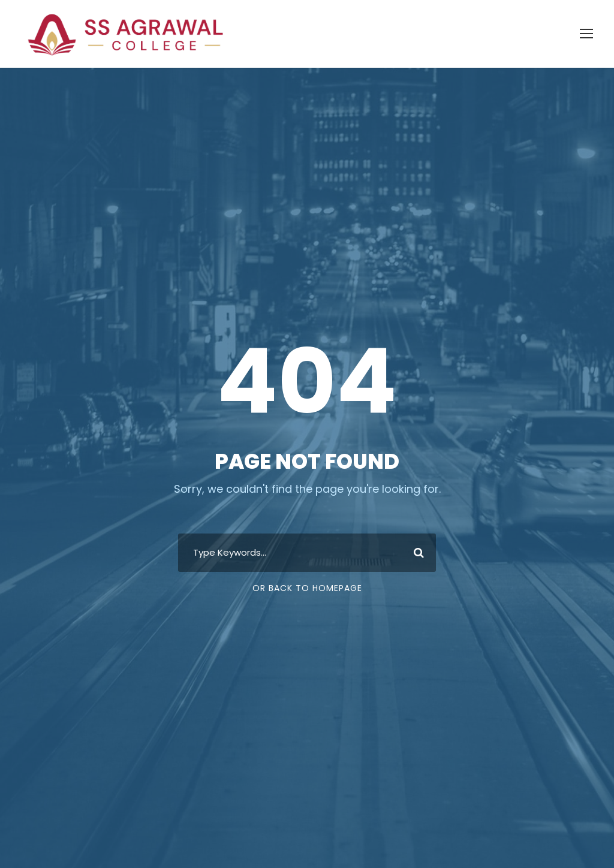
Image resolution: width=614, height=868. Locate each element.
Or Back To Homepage (307, 588)
